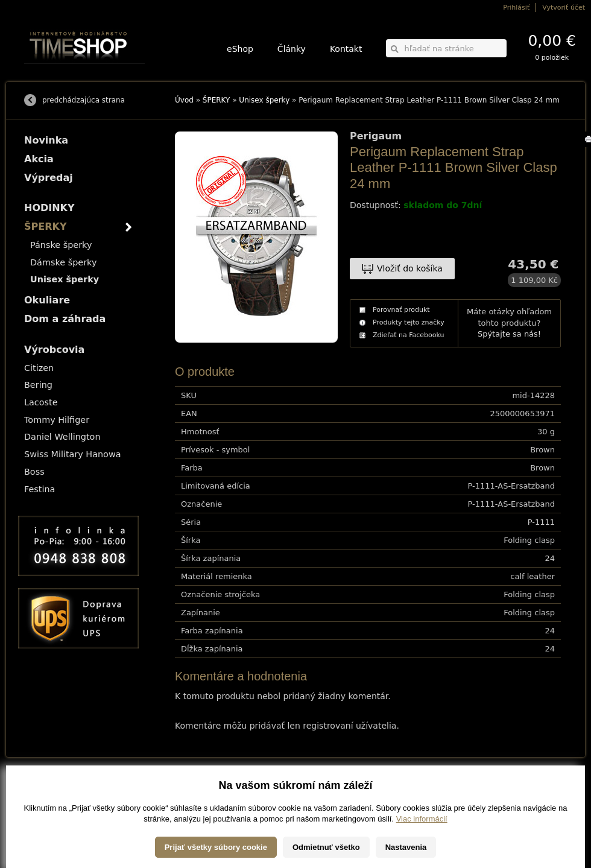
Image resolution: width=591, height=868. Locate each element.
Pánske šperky (61, 245)
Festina (40, 489)
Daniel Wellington (62, 437)
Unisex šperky (264, 100)
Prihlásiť (516, 8)
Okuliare (47, 300)
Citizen (39, 368)
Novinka (46, 140)
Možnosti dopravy (48, 789)
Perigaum (376, 136)
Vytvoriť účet (564, 8)
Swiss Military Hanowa (73, 454)
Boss (34, 472)
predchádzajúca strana (84, 100)
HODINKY (49, 208)
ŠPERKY (216, 100)
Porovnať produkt (401, 310)
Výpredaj (49, 178)
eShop (240, 49)
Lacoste (41, 402)
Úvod (184, 100)
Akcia (39, 159)
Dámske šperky (63, 262)
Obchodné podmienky (54, 806)
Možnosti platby (45, 798)
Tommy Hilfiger (57, 420)
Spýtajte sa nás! (509, 334)
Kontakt (346, 49)
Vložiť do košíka (410, 268)
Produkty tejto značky (409, 322)
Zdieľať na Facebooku (409, 335)
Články (292, 49)
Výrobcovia (54, 350)
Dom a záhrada (65, 319)
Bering (38, 385)
